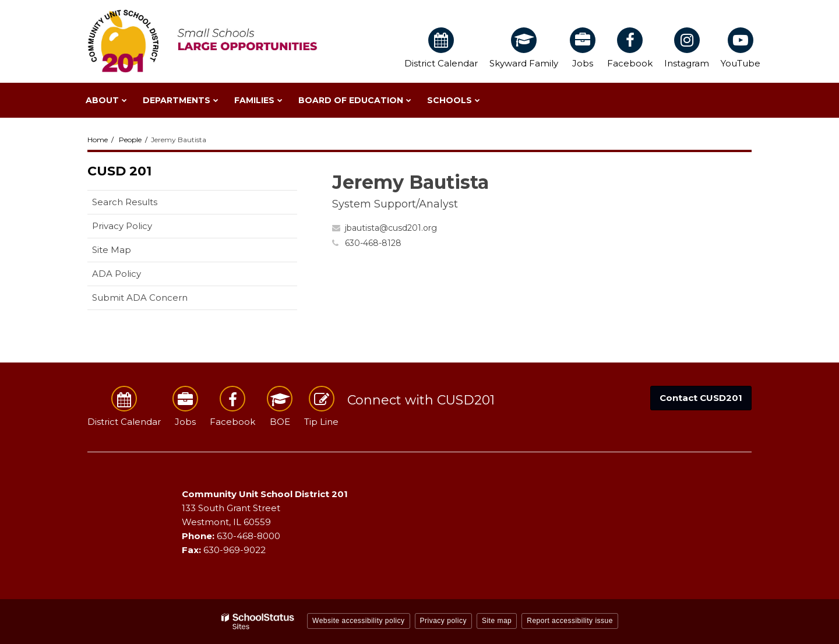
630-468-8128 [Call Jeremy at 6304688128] (373, 243)
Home (98, 140)
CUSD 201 (119, 171)
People (130, 140)
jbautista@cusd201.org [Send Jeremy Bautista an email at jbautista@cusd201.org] (391, 228)
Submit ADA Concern (140, 298)
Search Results (125, 202)
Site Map (112, 250)
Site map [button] (497, 621)
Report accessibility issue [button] (570, 621)
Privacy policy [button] (443, 621)
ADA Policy (117, 274)
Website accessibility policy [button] (359, 621)
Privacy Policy (122, 226)
